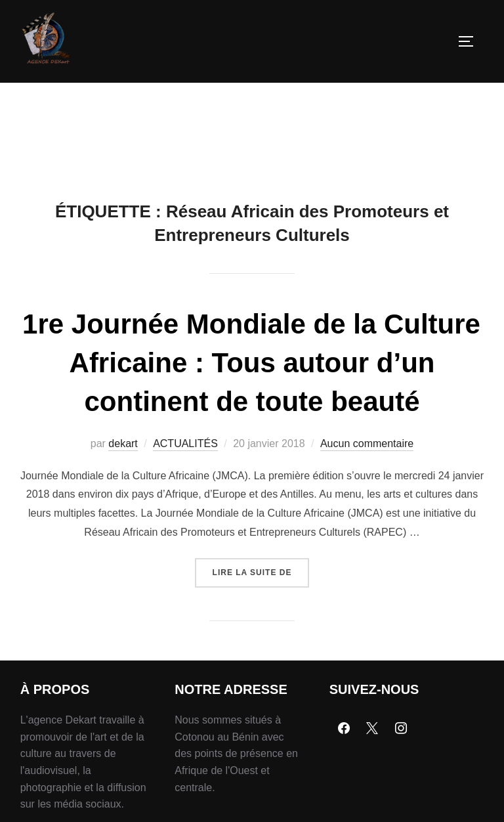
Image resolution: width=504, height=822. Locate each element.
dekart (123, 443)
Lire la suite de (261, 568)
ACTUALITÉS (185, 443)
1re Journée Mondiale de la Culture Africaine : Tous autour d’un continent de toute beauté (251, 363)
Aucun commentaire (367, 443)
